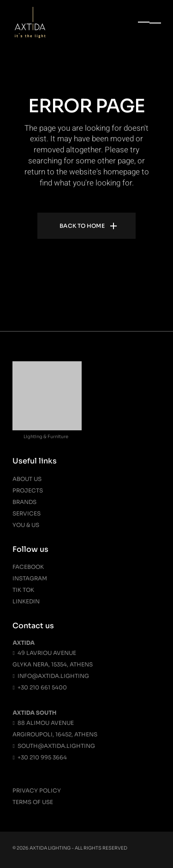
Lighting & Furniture (46, 437)
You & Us (26, 525)
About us (27, 479)
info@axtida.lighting (51, 676)
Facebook (28, 567)
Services (27, 513)
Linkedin (26, 601)
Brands (24, 502)
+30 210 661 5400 (39, 687)
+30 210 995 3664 (39, 757)
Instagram (30, 578)
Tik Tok (23, 590)
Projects (28, 490)
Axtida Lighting (50, 848)
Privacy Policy (37, 790)
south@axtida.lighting (54, 746)
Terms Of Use (33, 802)
